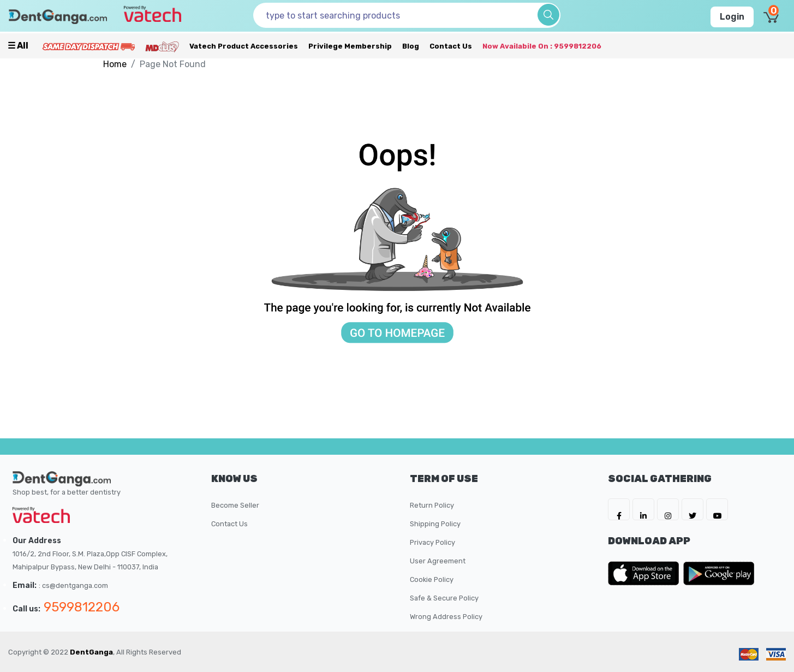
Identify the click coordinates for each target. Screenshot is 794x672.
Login (732, 17)
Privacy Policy (432, 542)
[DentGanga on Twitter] (692, 509)
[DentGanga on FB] (619, 509)
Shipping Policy (435, 524)
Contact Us (451, 46)
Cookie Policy (432, 579)
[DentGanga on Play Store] (719, 573)
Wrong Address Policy (446, 617)
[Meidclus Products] (162, 46)
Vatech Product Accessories (244, 46)
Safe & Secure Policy (444, 598)
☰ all (18, 46)
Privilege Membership (350, 46)
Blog (411, 46)
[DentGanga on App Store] (646, 573)
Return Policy (432, 505)
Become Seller (235, 505)
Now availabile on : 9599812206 (542, 46)
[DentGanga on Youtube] (717, 509)
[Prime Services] (88, 46)
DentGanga (91, 652)
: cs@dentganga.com (73, 585)
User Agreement (438, 561)
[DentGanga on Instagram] (668, 509)
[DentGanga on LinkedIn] (643, 509)
